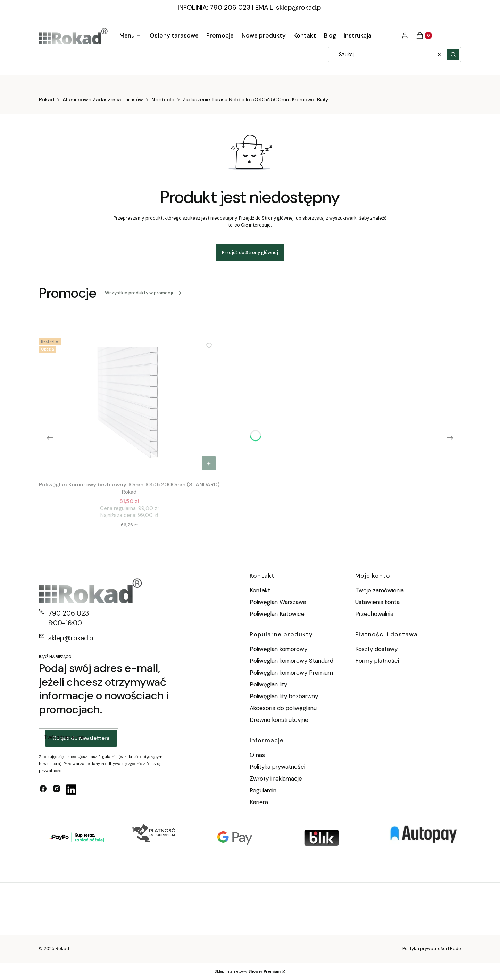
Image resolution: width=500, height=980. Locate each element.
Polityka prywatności (277, 767)
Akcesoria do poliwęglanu (283, 708)
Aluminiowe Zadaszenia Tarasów (103, 100)
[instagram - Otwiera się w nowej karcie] (57, 790)
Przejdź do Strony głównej (250, 252)
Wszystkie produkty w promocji (143, 293)
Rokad (47, 100)
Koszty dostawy (376, 649)
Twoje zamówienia (380, 590)
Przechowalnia (374, 614)
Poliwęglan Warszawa (278, 602)
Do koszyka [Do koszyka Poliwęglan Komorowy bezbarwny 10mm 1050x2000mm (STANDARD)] (209, 463)
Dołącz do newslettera (81, 738)
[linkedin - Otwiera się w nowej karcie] (71, 790)
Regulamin (263, 790)
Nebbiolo (163, 100)
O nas (257, 755)
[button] (453, 55)
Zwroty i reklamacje (276, 779)
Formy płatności (377, 661)
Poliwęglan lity (268, 684)
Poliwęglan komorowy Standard (291, 661)
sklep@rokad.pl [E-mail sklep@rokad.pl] (72, 638)
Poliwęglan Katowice (277, 614)
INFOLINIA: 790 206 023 (214, 7)
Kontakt (260, 590)
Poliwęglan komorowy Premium (291, 673)
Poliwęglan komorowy (278, 649)
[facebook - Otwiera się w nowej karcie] (43, 790)
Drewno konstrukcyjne (279, 720)
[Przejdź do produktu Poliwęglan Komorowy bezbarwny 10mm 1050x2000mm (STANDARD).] (129, 405)
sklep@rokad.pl (299, 7)
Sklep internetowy (248, 971)
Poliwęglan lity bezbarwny (284, 696)
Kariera (259, 802)
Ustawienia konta (377, 602)
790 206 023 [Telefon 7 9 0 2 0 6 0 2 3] (69, 613)
